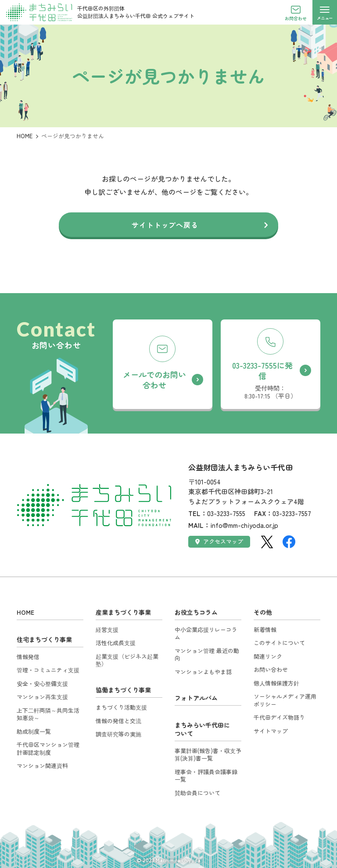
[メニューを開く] (325, 12)
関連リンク (268, 656)
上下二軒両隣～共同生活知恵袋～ (48, 714)
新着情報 (265, 629)
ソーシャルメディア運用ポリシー (285, 700)
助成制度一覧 (34, 731)
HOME (25, 136)
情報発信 (28, 657)
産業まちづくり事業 (123, 612)
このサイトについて (279, 643)
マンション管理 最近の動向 (207, 655)
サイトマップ (271, 731)
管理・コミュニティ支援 (48, 670)
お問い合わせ (271, 669)
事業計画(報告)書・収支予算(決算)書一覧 (208, 755)
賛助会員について (197, 793)
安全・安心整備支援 (42, 683)
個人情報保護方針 (276, 683)
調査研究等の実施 (118, 734)
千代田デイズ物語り (279, 717)
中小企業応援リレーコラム (206, 633)
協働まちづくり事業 (123, 690)
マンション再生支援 (42, 697)
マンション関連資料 (42, 766)
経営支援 (107, 629)
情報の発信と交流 (118, 721)
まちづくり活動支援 (121, 707)
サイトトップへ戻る (165, 225)
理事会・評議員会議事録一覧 (206, 776)
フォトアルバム (196, 698)
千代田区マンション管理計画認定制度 (48, 748)
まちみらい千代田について (202, 729)
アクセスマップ (219, 541)
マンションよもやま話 (203, 672)
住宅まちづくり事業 (44, 639)
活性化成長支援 (116, 643)
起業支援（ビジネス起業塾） (127, 660)
